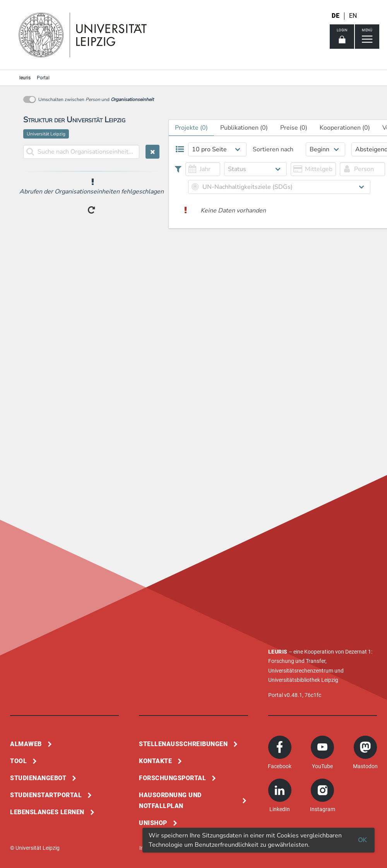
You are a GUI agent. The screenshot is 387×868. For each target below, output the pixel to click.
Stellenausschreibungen (183, 744)
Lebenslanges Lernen (47, 812)
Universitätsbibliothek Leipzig (303, 680)
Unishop (153, 823)
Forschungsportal (172, 778)
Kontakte (155, 761)
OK (362, 840)
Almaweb (26, 744)
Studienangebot (38, 778)
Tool (18, 761)
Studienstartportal (46, 795)
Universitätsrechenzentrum (301, 671)
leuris (25, 78)
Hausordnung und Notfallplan (170, 800)
